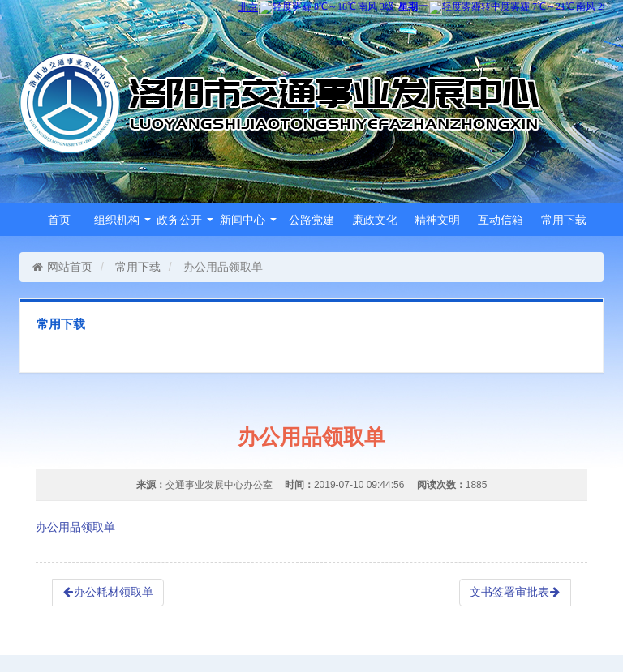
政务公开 (185, 220)
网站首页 (62, 267)
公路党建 (311, 220)
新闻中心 (248, 220)
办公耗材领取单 (108, 592)
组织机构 (122, 220)
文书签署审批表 (515, 592)
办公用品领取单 (75, 527)
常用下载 (564, 220)
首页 (59, 220)
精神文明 (437, 220)
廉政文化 (375, 220)
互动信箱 (501, 220)
